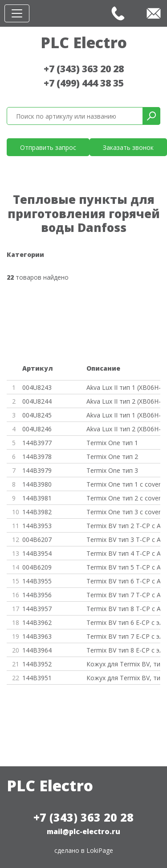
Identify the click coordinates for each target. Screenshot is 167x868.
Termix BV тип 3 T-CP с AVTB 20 (124, 539)
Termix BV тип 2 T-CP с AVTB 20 (124, 526)
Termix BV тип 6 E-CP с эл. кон (124, 622)
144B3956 (37, 595)
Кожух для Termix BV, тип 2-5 (124, 664)
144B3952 (37, 664)
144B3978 (37, 457)
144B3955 (37, 581)
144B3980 (37, 484)
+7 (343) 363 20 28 (84, 69)
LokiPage (100, 850)
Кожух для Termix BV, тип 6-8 (124, 678)
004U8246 (37, 429)
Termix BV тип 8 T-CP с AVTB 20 (124, 609)
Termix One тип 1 (112, 443)
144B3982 (37, 512)
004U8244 (37, 401)
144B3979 (37, 470)
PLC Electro (84, 42)
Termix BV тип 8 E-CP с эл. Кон (124, 650)
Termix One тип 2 (112, 457)
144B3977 (37, 443)
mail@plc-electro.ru (83, 831)
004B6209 (37, 567)
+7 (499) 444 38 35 (84, 83)
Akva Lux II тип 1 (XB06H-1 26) (124, 387)
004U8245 (37, 415)
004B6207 (37, 539)
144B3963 (37, 636)
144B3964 (37, 650)
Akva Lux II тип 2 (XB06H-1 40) (124, 401)
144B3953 (37, 526)
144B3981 (37, 498)
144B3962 (37, 622)
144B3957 (37, 609)
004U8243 (37, 387)
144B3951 (37, 678)
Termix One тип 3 (112, 470)
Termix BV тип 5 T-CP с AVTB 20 (124, 567)
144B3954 (37, 553)
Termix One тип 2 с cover (124, 498)
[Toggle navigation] (17, 13)
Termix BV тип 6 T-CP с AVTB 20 (124, 581)
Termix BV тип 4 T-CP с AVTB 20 (124, 553)
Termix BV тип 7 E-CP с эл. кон (124, 636)
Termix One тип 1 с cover (124, 484)
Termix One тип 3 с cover (124, 512)
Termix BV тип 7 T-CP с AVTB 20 (124, 595)
